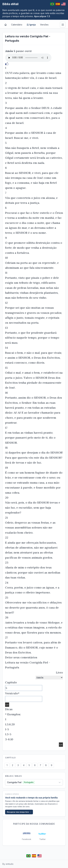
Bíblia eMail (10, 4)
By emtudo (8, 864)
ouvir (28, 51)
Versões (44, 25)
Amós (9, 51)
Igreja (31, 25)
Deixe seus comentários (21, 657)
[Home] (6, 25)
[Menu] (63, 25)
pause (20, 51)
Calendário (17, 25)
